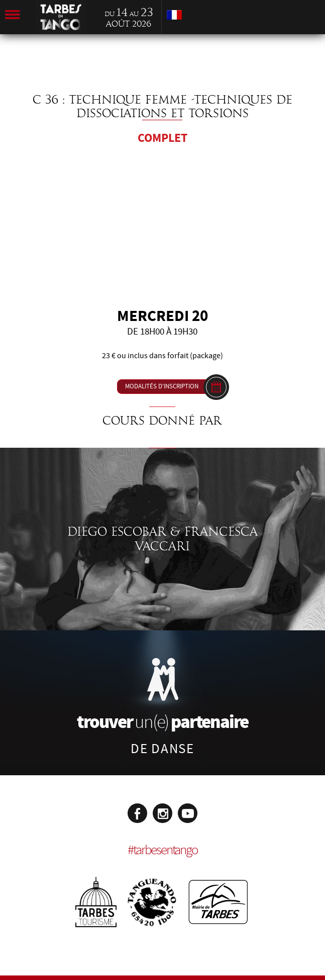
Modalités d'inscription (162, 386)
